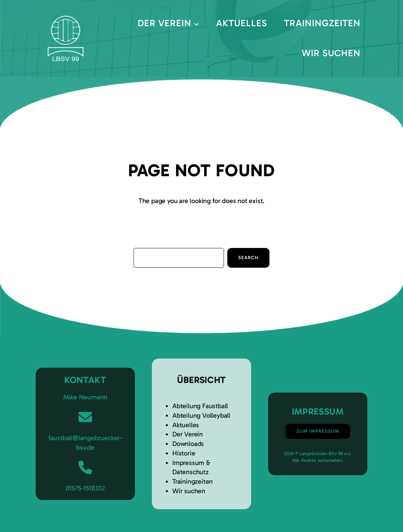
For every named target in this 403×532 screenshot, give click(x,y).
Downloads (188, 444)
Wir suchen (189, 491)
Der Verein (188, 434)
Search (248, 258)
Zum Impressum (318, 431)
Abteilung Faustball (200, 406)
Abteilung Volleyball (201, 415)
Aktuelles (186, 425)
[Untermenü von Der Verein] (196, 23)
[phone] (85, 467)
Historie (184, 453)
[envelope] (85, 417)
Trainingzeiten (192, 481)
